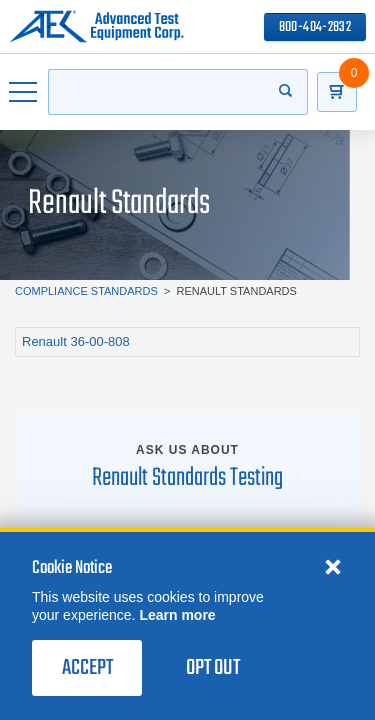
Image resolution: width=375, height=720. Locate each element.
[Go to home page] (96, 27)
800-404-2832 (315, 27)
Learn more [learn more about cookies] (177, 615)
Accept (87, 668)
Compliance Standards (86, 291)
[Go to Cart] (337, 92)
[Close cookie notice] (333, 566)
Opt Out (213, 668)
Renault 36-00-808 (76, 341)
